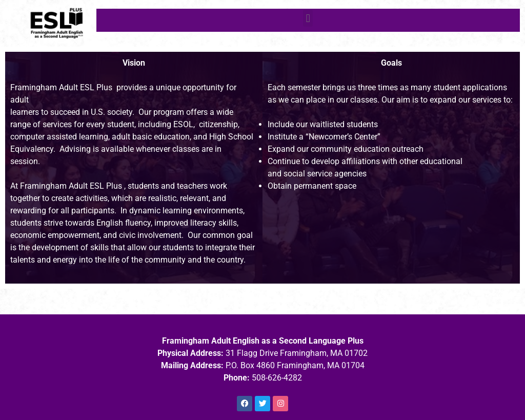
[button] (308, 18)
